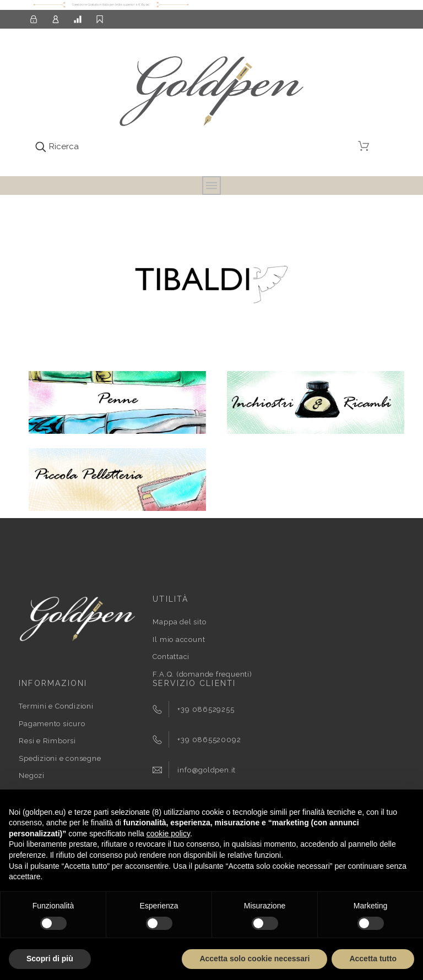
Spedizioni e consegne (60, 758)
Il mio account (179, 639)
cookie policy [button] (168, 834)
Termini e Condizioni (56, 706)
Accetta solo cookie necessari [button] (254, 959)
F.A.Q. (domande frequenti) (202, 674)
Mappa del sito (179, 622)
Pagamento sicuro (52, 724)
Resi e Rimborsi (47, 741)
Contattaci (171, 657)
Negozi (32, 775)
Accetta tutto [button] (373, 959)
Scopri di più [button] (50, 959)
